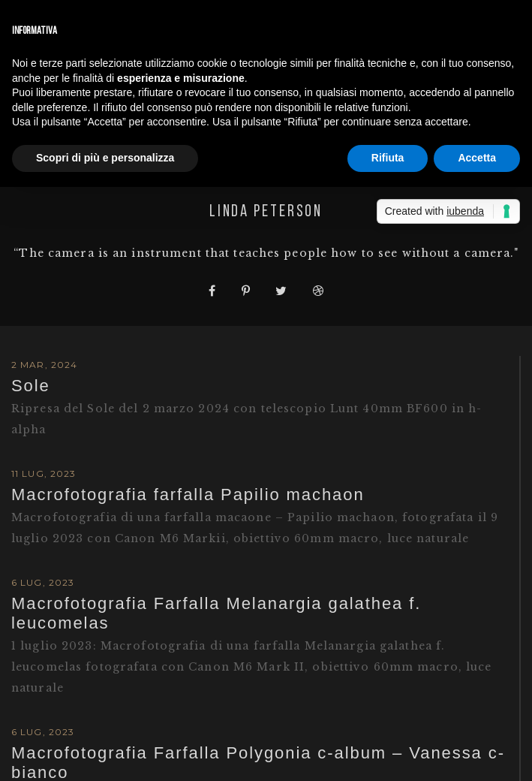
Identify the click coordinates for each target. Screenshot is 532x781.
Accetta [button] (477, 158)
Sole (31, 386)
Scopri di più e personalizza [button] (105, 158)
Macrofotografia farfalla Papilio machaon (188, 495)
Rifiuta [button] (388, 158)
